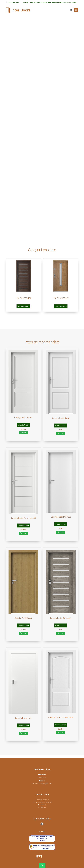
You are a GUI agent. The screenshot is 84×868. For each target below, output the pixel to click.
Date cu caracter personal (43, 802)
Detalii (23, 429)
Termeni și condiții (43, 800)
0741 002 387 (42, 777)
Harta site (43, 807)
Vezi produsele (23, 306)
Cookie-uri (43, 805)
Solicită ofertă (23, 425)
